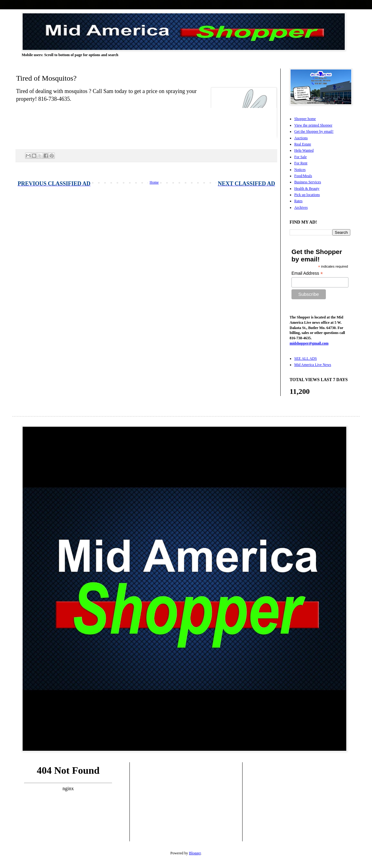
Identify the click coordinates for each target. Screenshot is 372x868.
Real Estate (303, 144)
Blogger (195, 853)
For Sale (300, 157)
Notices (300, 170)
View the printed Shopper (313, 125)
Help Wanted (304, 150)
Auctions (301, 138)
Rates (298, 201)
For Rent (301, 163)
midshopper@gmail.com (309, 343)
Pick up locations (307, 195)
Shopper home (305, 119)
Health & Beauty (307, 189)
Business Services (308, 182)
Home (154, 182)
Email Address (307, 273)
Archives (301, 207)
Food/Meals (303, 176)
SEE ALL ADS (306, 358)
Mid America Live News (313, 365)
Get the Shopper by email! (314, 131)
